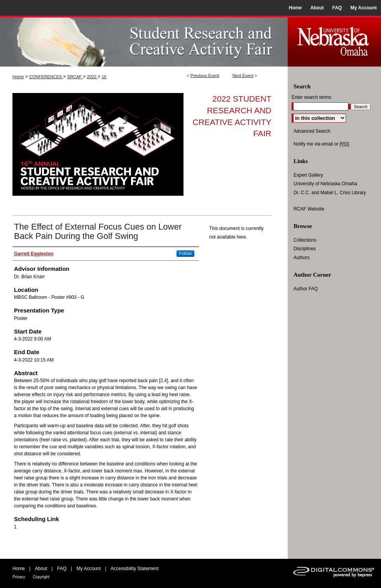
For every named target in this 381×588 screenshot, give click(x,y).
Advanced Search (312, 131)
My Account (89, 569)
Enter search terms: (312, 97)
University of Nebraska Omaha (325, 184)
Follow (185, 253)
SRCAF (75, 77)
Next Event (243, 75)
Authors (301, 258)
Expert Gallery (308, 175)
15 (104, 77)
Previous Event (205, 75)
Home (18, 77)
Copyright (41, 577)
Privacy (19, 577)
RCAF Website (309, 209)
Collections (305, 240)
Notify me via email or (321, 144)
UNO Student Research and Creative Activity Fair (144, 41)
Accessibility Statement (135, 569)
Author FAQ (306, 289)
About (41, 569)
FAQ (62, 569)
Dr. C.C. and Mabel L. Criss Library (330, 193)
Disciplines (305, 249)
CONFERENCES (46, 77)
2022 (93, 77)
